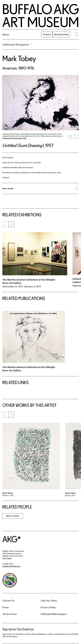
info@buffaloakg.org (11, 566)
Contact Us (8, 600)
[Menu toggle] (6, 34)
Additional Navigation (17, 44)
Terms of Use (10, 614)
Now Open (7, 558)
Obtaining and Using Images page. (15, 138)
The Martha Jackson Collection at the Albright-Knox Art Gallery (29, 281)
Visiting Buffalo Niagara (54, 614)
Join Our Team (49, 600)
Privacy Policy (48, 607)
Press (6, 607)
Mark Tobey (19, 58)
